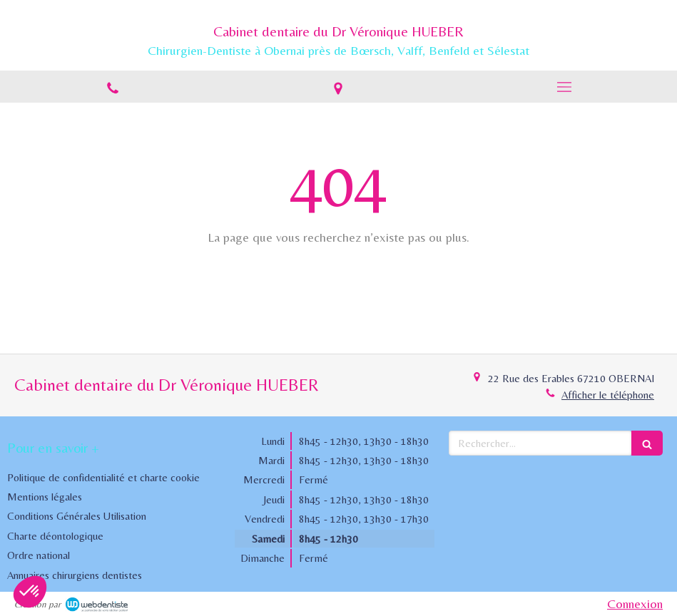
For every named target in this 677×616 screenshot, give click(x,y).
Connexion (635, 604)
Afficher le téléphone (608, 395)
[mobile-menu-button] (564, 87)
